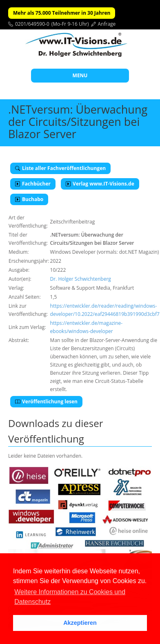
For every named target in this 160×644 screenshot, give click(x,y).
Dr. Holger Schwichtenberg (81, 279)
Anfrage (107, 24)
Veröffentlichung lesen (46, 401)
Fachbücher (33, 184)
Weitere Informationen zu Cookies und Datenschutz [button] (70, 597)
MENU (80, 75)
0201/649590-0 (32, 24)
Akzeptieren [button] (80, 623)
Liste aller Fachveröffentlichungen (60, 168)
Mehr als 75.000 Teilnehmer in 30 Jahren (62, 13)
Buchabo (29, 199)
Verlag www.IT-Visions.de (100, 184)
